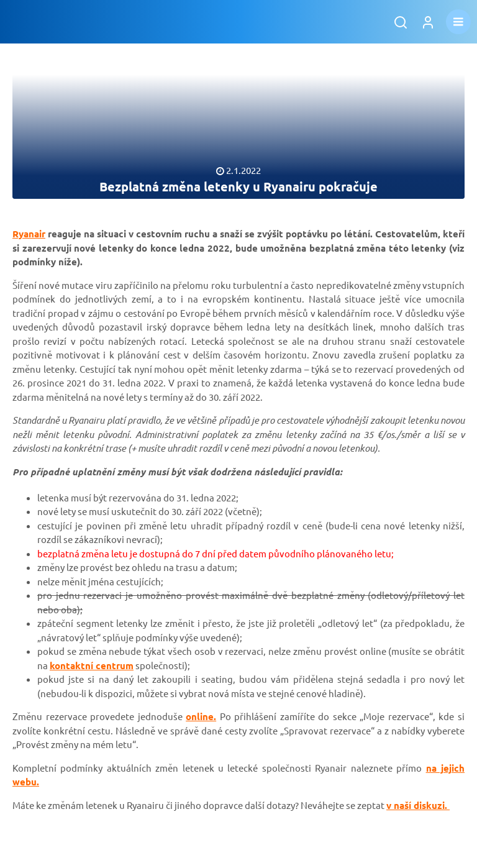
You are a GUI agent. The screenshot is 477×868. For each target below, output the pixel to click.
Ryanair (29, 234)
